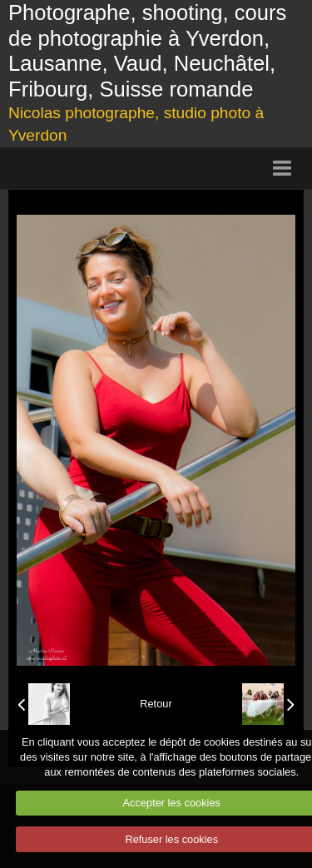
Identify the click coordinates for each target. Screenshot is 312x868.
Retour (156, 704)
